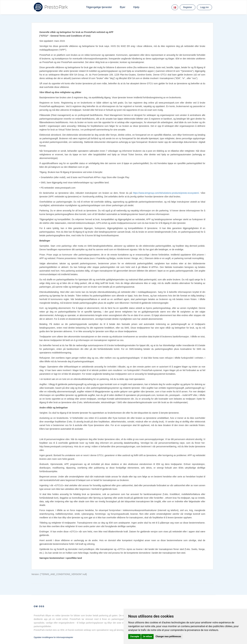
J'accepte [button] (135, 636)
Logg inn (204, 7)
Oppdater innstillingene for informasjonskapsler (53, 637)
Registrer (188, 7)
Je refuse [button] (147, 636)
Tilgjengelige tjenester (99, 7)
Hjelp (136, 7)
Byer (123, 7)
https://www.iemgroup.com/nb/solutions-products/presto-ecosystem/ (166, 193)
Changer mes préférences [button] (168, 636)
